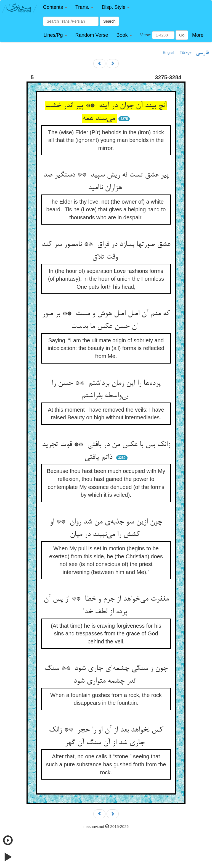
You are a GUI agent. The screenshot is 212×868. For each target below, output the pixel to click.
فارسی (202, 53)
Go (182, 35)
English (169, 52)
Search (109, 21)
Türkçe (186, 52)
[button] (55, 7)
